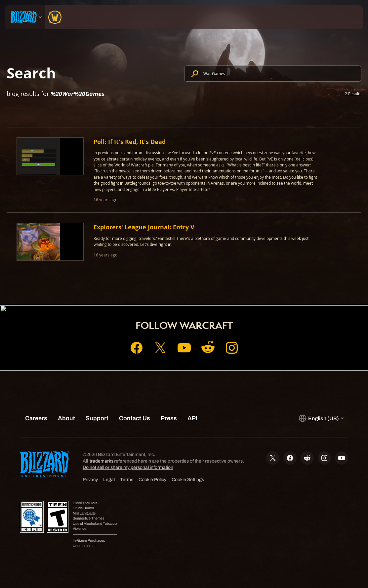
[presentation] (25, 17)
